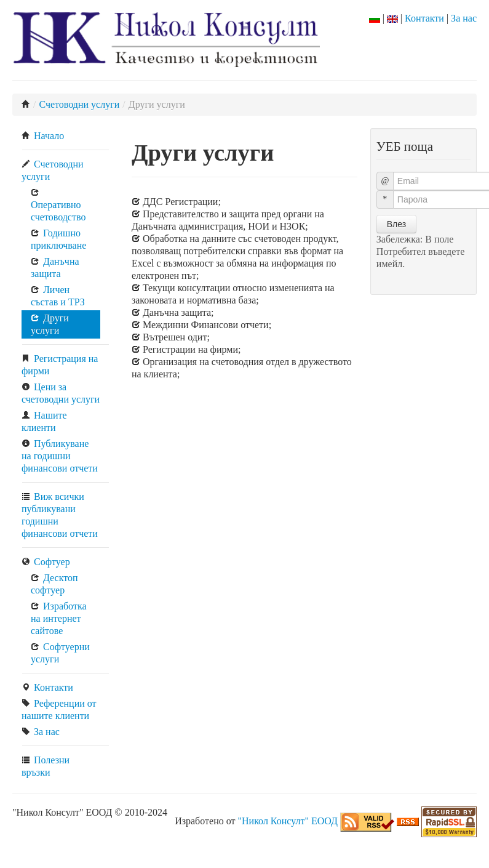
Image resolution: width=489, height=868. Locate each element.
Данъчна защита (55, 267)
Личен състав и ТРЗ (58, 296)
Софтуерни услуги (60, 653)
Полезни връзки (46, 766)
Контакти (424, 18)
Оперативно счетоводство (58, 205)
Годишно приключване (58, 239)
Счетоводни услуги (79, 104)
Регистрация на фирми (60, 365)
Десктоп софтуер (54, 584)
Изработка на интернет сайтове (59, 618)
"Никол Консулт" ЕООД (288, 821)
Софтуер (46, 562)
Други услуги (50, 324)
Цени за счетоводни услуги (61, 393)
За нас (464, 18)
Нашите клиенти (44, 421)
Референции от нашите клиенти (59, 709)
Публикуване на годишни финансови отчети (60, 456)
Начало (43, 136)
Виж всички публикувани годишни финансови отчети (60, 515)
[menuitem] (66, 136)
